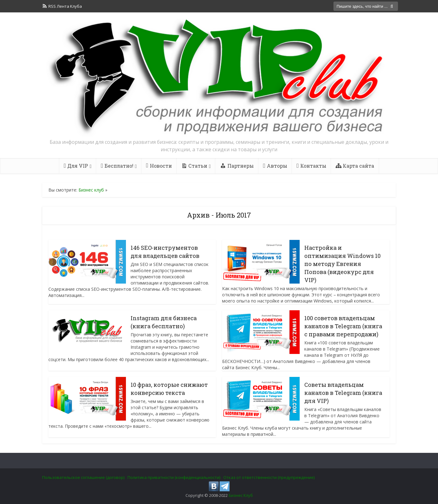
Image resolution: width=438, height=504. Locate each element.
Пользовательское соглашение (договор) (83, 477)
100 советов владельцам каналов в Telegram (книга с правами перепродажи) (343, 326)
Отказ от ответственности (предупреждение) (269, 477)
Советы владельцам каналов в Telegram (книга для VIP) (343, 393)
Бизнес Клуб (241, 495)
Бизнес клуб (91, 190)
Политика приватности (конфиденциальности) (174, 477)
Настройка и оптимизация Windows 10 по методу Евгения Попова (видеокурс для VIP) (342, 264)
